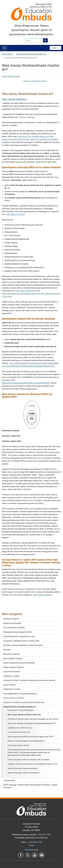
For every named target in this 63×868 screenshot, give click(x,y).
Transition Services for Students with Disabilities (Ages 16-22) (32, 764)
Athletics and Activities (12, 623)
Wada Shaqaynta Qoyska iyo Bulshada (19, 663)
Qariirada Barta (32, 850)
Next (45, 81)
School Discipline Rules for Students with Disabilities (29, 760)
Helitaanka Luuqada (11, 676)
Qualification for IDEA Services (20, 728)
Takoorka (7, 650)
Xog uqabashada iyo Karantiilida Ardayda (20, 694)
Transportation (9, 780)
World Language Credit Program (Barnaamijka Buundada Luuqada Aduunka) (30, 786)
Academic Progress (11, 619)
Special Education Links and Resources (24, 773)
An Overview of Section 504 (19, 732)
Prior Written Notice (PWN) (18, 745)
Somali (54, 48)
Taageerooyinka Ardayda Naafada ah (20, 707)
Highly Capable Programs (14, 667)
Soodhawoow (7, 54)
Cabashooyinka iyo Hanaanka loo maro (19, 636)
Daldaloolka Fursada (12, 689)
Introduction (37, 81)
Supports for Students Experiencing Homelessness (24, 702)
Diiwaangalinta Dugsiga (13, 658)
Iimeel (31, 845)
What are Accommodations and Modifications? (26, 741)
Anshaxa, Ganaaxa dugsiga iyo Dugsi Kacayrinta (23, 645)
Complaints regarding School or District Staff (21, 641)
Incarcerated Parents (12, 672)
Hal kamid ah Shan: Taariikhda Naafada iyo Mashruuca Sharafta (29, 680)
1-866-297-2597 (44, 835)
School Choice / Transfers (14, 698)
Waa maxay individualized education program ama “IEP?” (31, 737)
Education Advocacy (11, 654)
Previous (27, 81)
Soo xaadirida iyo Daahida (14, 628)
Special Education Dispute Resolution (23, 768)
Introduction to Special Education (21, 710)
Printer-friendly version (11, 76)
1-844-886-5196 (35, 842)
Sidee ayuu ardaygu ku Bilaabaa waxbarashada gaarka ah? (32, 723)
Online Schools (9, 685)
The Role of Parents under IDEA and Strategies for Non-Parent (33, 719)
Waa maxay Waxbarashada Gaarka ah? (24, 715)
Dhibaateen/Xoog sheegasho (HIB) (17, 632)
